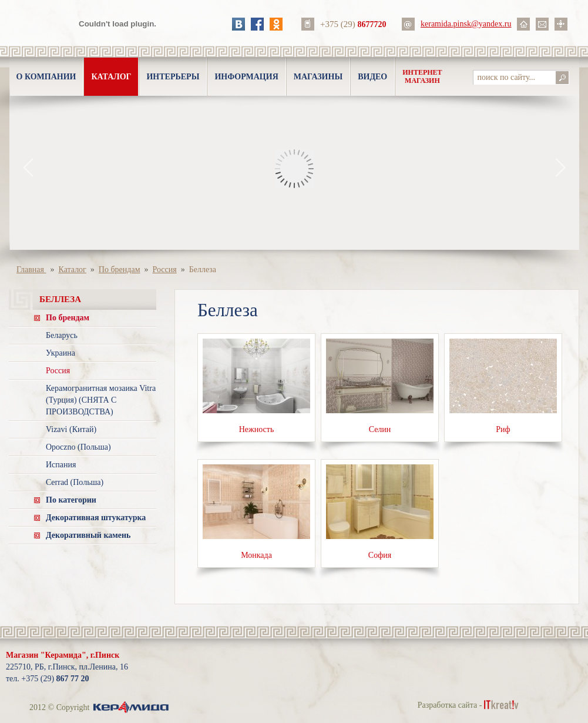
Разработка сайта (448, 705)
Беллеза (203, 270)
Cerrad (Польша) (75, 482)
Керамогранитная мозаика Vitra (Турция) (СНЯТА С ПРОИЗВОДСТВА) (101, 400)
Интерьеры (173, 77)
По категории (71, 500)
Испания (61, 465)
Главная (31, 270)
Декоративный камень (88, 535)
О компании (46, 77)
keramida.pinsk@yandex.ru (466, 24)
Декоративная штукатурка (96, 518)
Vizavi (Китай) (71, 429)
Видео (372, 77)
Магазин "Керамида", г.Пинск (63, 655)
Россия (165, 270)
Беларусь (62, 335)
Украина (61, 353)
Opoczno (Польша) (78, 447)
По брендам (120, 270)
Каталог (111, 77)
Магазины (318, 77)
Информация (246, 77)
